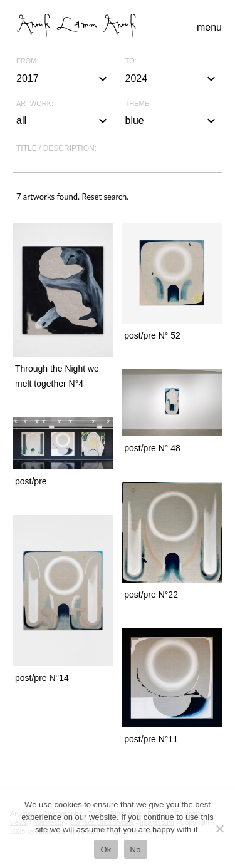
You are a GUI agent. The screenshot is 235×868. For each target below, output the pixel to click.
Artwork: (35, 104)
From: (27, 61)
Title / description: (56, 148)
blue (172, 121)
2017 (63, 79)
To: (131, 61)
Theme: (138, 104)
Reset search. (105, 197)
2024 (172, 79)
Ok (106, 850)
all (63, 121)
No (136, 850)
